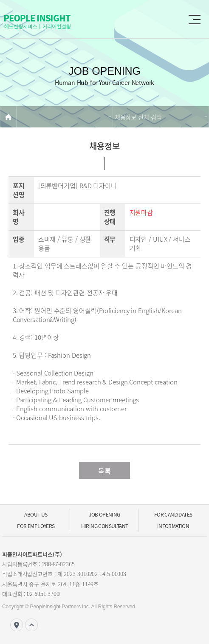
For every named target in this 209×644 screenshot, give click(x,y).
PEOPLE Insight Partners (55, 22)
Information (173, 526)
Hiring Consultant (105, 526)
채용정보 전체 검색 (138, 117)
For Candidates (173, 514)
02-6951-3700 (43, 594)
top (31, 625)
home (8, 117)
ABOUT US (36, 514)
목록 (104, 471)
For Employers (36, 526)
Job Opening (104, 514)
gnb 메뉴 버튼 (195, 20)
